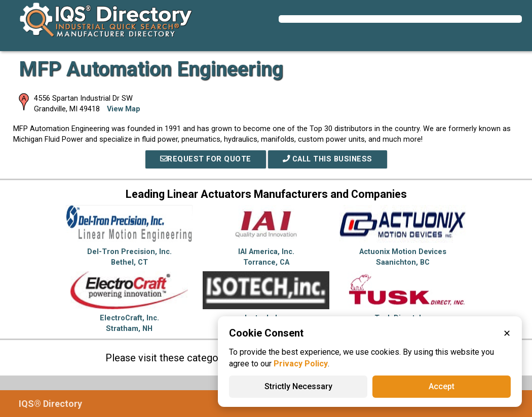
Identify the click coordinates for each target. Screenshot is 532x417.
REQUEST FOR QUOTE (206, 159)
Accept (442, 386)
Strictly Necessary (298, 386)
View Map (124, 109)
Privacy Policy (301, 364)
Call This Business (328, 159)
